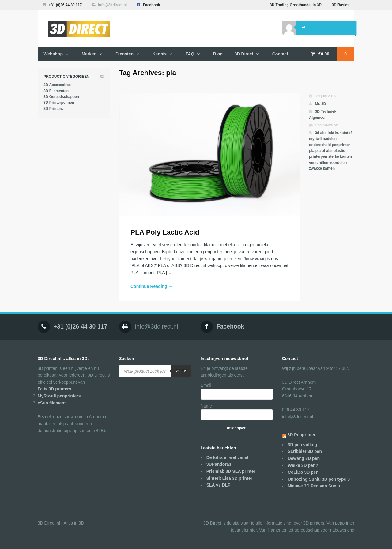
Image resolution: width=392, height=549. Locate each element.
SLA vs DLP (219, 485)
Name (206, 406)
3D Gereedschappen (61, 97)
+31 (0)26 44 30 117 (65, 5)
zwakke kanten (322, 168)
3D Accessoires (57, 85)
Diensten (124, 54)
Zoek (181, 371)
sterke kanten (340, 156)
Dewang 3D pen (304, 458)
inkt (331, 133)
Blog (218, 54)
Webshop (53, 54)
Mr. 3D (320, 104)
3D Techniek (326, 111)
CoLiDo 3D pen (303, 472)
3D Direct (244, 54)
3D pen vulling (303, 445)
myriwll (315, 139)
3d (317, 133)
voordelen (338, 163)
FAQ (190, 54)
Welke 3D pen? (303, 465)
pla (312, 151)
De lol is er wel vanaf (228, 457)
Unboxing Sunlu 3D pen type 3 (319, 479)
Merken (89, 54)
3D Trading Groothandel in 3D (296, 5)
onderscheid (320, 145)
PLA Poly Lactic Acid (165, 232)
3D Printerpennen (59, 103)
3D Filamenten (56, 91)
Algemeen (318, 118)
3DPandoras (219, 464)
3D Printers (53, 109)
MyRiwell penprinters (59, 396)
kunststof (343, 133)
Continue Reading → (152, 286)
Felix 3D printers (55, 389)
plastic (339, 151)
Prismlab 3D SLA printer (231, 471)
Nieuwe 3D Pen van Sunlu (314, 486)
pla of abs (324, 151)
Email (206, 385)
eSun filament (52, 403)
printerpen (318, 156)
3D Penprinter (302, 435)
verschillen (319, 163)
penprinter (341, 145)
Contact (280, 54)
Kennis (159, 54)
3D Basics (340, 5)
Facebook (152, 5)
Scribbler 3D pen (305, 451)
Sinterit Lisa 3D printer (229, 478)
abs (324, 133)
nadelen (330, 139)
